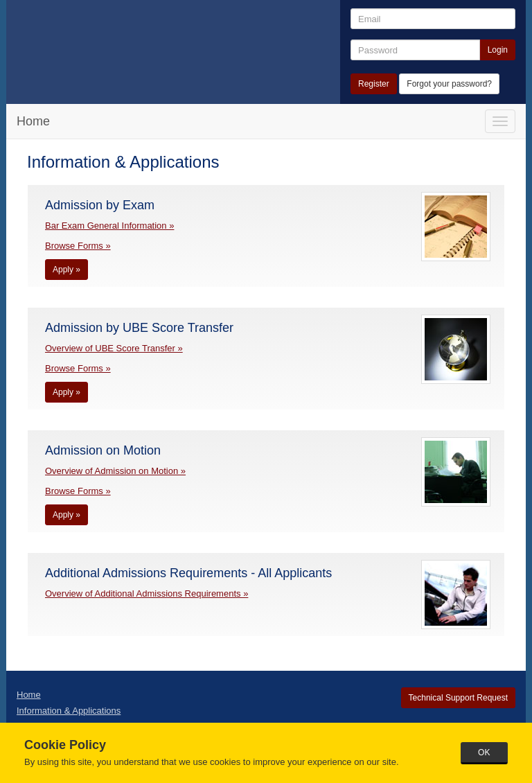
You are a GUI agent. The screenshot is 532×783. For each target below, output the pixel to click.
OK (484, 753)
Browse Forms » (78, 246)
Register (374, 84)
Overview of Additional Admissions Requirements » (147, 593)
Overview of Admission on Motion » (115, 471)
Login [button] (498, 50)
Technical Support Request (458, 698)
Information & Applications (69, 711)
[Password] (415, 50)
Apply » (66, 270)
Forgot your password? (449, 84)
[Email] (433, 19)
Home (33, 121)
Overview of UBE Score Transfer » (114, 348)
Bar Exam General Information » (109, 226)
